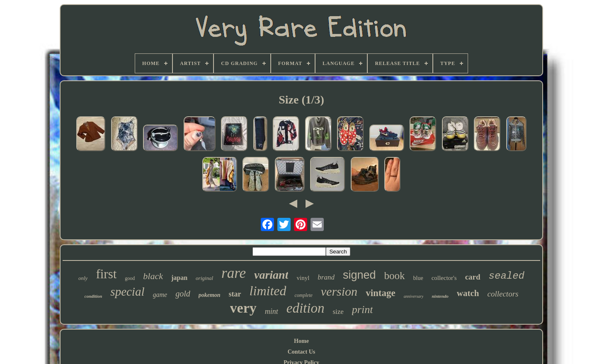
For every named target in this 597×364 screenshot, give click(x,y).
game (160, 295)
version (339, 291)
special (127, 292)
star (235, 294)
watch (468, 293)
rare (234, 273)
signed (359, 275)
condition (93, 296)
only (83, 278)
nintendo (440, 296)
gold (183, 294)
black (153, 276)
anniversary (414, 296)
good (130, 278)
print (363, 310)
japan (179, 278)
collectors (503, 294)
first (106, 274)
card (473, 277)
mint (272, 311)
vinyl (303, 278)
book (395, 276)
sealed (507, 276)
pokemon (210, 295)
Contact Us (302, 352)
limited (268, 291)
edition (306, 308)
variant (271, 275)
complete (303, 295)
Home (301, 341)
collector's (444, 278)
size (338, 312)
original (204, 278)
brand (326, 277)
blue (418, 278)
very (243, 308)
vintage (381, 293)
